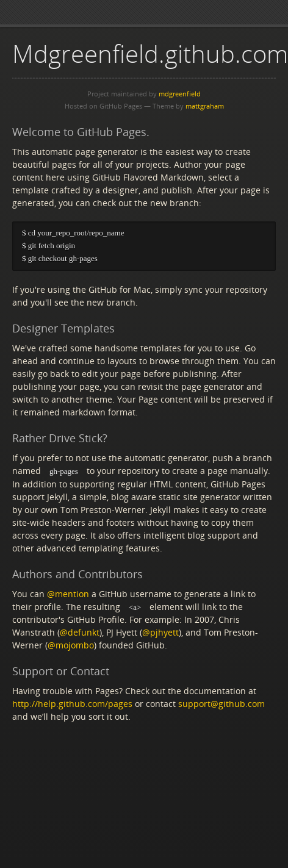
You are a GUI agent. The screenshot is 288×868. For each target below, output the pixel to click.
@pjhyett (160, 633)
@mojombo (71, 646)
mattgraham (205, 106)
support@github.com (221, 705)
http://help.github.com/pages (72, 705)
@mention (68, 594)
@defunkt (80, 633)
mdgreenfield (180, 94)
